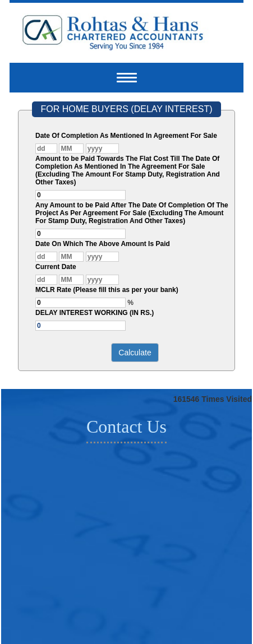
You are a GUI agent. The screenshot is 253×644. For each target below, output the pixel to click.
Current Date (56, 267)
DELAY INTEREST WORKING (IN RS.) (95, 313)
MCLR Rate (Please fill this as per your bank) (107, 290)
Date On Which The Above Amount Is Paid (103, 244)
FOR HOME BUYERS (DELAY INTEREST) (126, 109)
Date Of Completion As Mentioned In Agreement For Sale (126, 136)
